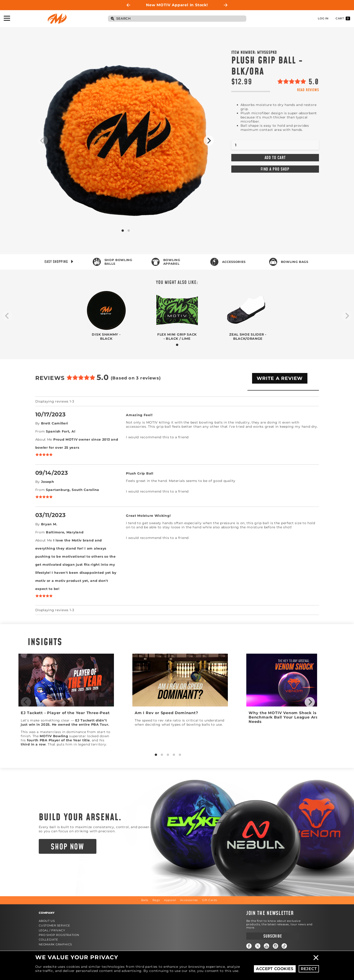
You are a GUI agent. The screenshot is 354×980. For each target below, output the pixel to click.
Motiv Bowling (57, 19)
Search (113, 19)
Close (316, 958)
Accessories (234, 262)
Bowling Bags (295, 262)
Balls (145, 900)
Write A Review (280, 378)
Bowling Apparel (172, 262)
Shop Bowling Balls (118, 262)
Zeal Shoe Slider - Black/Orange (248, 337)
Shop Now (67, 847)
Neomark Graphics (55, 944)
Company (47, 913)
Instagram (275, 946)
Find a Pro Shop (275, 169)
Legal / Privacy (52, 930)
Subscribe (273, 936)
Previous (128, 5)
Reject (309, 969)
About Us (47, 921)
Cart (343, 18)
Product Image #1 (126, 141)
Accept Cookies (275, 969)
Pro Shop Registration (59, 935)
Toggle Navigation (7, 18)
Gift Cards (210, 900)
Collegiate (48, 939)
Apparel (170, 900)
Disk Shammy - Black (106, 337)
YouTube (266, 946)
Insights (45, 642)
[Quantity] (275, 145)
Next (226, 5)
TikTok (284, 946)
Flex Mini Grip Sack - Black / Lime (177, 337)
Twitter (258, 946)
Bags (156, 900)
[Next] (209, 141)
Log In (323, 18)
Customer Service (55, 925)
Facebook (249, 946)
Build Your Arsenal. (80, 818)
